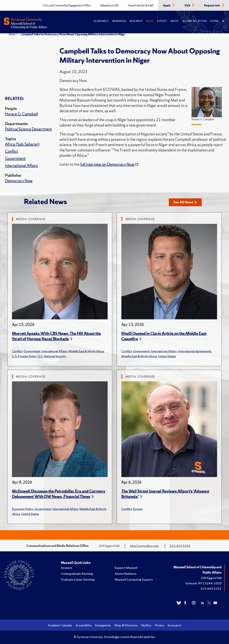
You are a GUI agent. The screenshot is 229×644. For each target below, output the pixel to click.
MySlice (146, 625)
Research (136, 21)
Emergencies (103, 625)
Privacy (159, 625)
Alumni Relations (195, 21)
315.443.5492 (180, 546)
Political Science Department (28, 129)
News (150, 21)
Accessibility (84, 625)
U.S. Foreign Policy (24, 356)
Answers (66, 568)
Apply (167, 6)
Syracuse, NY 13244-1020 (203, 583)
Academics (101, 21)
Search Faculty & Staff (141, 6)
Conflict (12, 151)
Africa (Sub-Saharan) (22, 144)
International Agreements (195, 351)
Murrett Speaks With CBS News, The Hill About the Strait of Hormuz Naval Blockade (56, 336)
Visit (188, 6)
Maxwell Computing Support (134, 579)
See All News (185, 202)
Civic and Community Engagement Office (67, 6)
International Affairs (21, 166)
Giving (214, 21)
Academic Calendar (60, 625)
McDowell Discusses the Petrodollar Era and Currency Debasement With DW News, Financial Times (59, 494)
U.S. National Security (52, 356)
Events (162, 21)
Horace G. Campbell (21, 114)
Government (15, 159)
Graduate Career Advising (78, 579)
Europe (138, 509)
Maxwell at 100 (109, 6)
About (175, 21)
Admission (119, 21)
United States (167, 356)
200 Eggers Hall (211, 578)
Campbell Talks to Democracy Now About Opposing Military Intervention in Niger (73, 34)
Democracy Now (19, 181)
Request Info (212, 6)
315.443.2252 (211, 588)
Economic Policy (23, 509)
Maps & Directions (126, 625)
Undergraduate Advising (77, 574)
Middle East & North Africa (86, 351)
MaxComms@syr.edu (144, 546)
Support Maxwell (126, 568)
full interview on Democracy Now (107, 164)
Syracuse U (174, 625)
